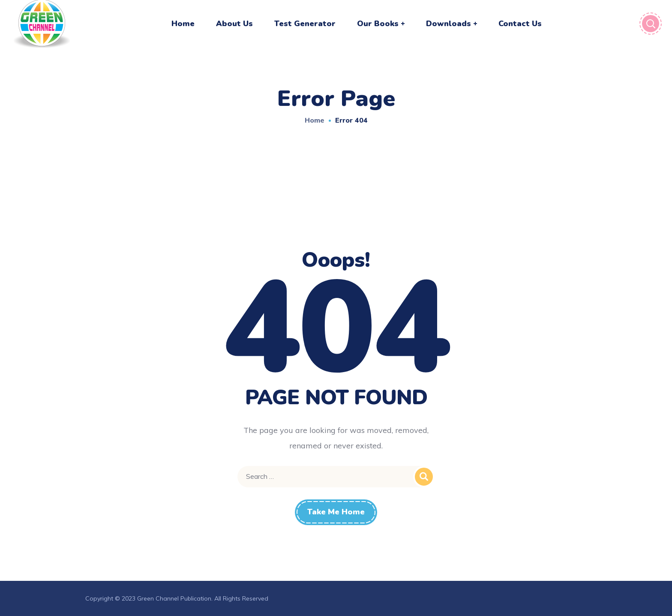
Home (315, 120)
